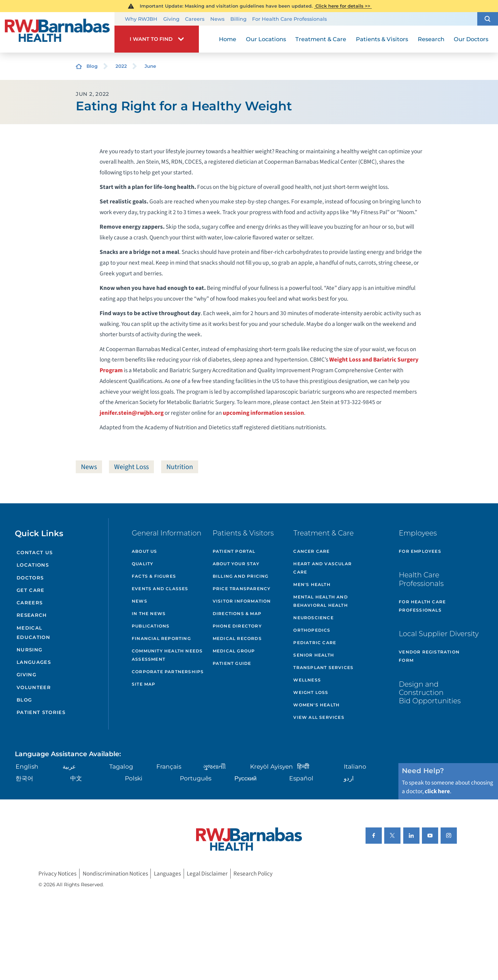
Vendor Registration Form (429, 656)
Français (169, 766)
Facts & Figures (154, 576)
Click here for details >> (343, 6)
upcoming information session (263, 413)
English (27, 766)
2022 (121, 66)
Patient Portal (234, 551)
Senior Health (314, 655)
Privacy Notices (57, 874)
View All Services (319, 717)
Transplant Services (323, 667)
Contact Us (35, 552)
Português (196, 778)
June (150, 66)
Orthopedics (312, 630)
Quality (142, 564)
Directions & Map (237, 613)
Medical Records (237, 638)
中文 (76, 778)
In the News (149, 613)
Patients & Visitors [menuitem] (382, 39)
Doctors (30, 578)
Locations (33, 565)
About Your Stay (236, 564)
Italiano (355, 766)
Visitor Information (242, 601)
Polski (134, 778)
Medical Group (234, 651)
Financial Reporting (161, 638)
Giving (171, 19)
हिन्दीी (303, 766)
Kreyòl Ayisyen (271, 766)
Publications (151, 626)
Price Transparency (242, 589)
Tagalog (121, 766)
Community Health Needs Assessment (167, 655)
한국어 (24, 778)
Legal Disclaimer (207, 874)
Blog (92, 66)
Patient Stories (41, 712)
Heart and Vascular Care (322, 568)
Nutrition (180, 467)
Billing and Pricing (241, 576)
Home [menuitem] (228, 39)
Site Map (144, 684)
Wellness (307, 680)
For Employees (420, 551)
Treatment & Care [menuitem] (321, 39)
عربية (69, 766)
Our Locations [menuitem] (266, 39)
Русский (246, 778)
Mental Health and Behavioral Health (320, 601)
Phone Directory (237, 626)
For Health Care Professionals (289, 19)
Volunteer (34, 687)
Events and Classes (160, 589)
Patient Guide (232, 663)
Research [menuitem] (431, 39)
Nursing (29, 650)
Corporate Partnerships (168, 672)
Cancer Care (311, 551)
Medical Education (33, 633)
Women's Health (316, 705)
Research (32, 615)
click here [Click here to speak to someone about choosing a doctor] (437, 791)
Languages (34, 662)
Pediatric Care (315, 643)
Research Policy (253, 874)
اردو (349, 778)
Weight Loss (131, 467)
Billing (238, 19)
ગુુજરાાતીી (214, 766)
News (217, 19)
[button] (488, 19)
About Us (145, 551)
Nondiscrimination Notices (115, 874)
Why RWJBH (141, 19)
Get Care (31, 590)
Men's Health (312, 584)
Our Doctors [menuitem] (471, 39)
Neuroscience (313, 618)
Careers (195, 19)
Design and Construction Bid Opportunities (430, 692)
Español (301, 778)
